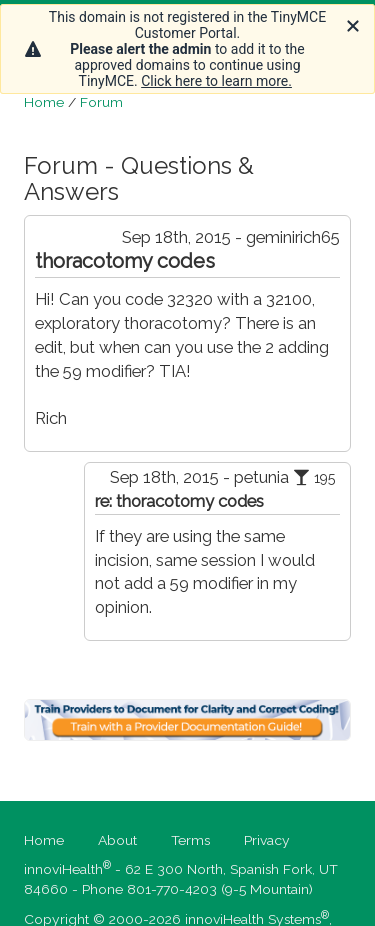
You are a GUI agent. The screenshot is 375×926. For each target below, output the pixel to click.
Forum (101, 102)
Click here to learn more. (216, 81)
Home (44, 102)
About (117, 840)
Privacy (267, 840)
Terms (190, 840)
